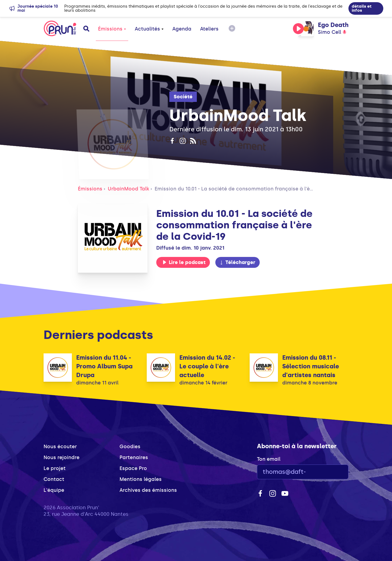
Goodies (130, 447)
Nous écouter (60, 447)
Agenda (182, 29)
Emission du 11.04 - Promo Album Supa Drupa (104, 366)
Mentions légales (141, 479)
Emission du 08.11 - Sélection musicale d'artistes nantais (311, 366)
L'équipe (54, 490)
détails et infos (362, 8)
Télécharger (237, 262)
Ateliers (209, 29)
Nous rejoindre (62, 457)
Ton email (269, 459)
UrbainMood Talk (128, 189)
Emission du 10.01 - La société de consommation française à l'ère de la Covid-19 (253, 189)
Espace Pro (133, 468)
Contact (54, 479)
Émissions (112, 29)
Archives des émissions (148, 490)
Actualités (149, 29)
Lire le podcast (184, 262)
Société (183, 97)
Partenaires (134, 457)
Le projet (55, 468)
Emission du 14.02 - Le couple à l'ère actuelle (207, 366)
